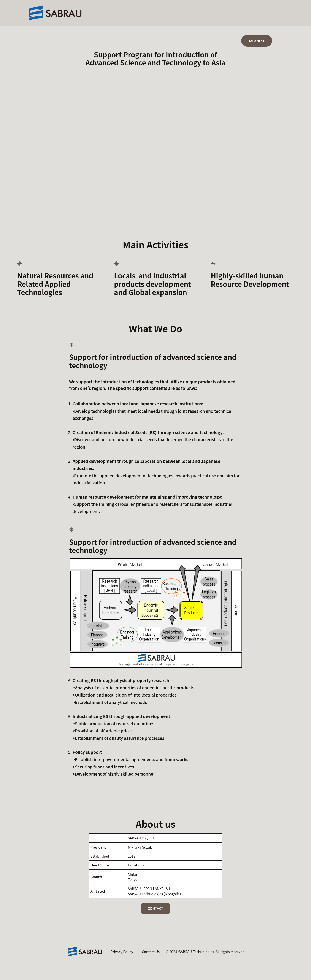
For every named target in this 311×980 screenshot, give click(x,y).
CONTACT (155, 908)
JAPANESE (257, 41)
